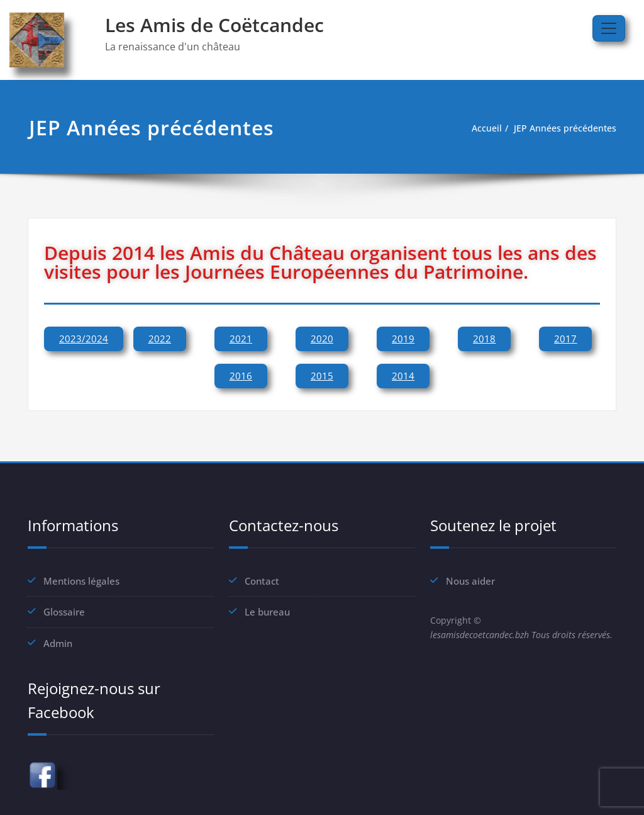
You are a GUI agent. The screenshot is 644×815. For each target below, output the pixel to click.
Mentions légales (81, 581)
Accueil (480, 128)
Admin (58, 643)
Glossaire (64, 612)
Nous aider (470, 581)
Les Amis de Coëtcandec (214, 25)
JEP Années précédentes (563, 128)
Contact (262, 581)
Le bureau (267, 612)
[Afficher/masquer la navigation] (609, 28)
